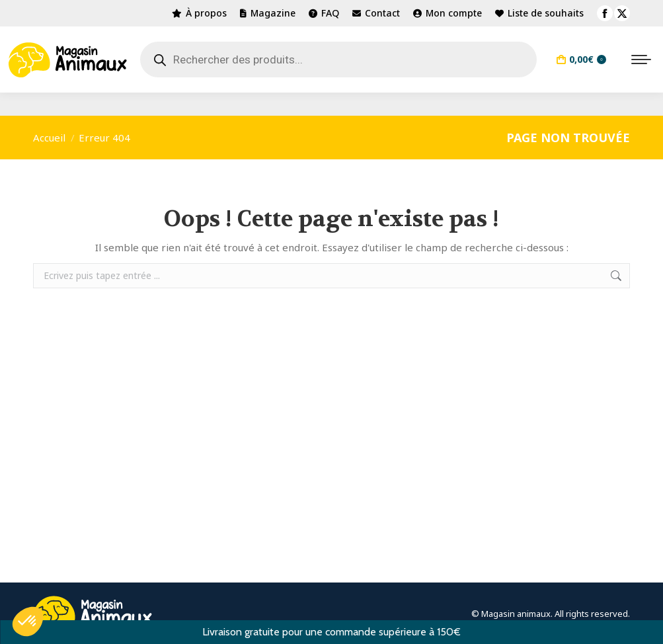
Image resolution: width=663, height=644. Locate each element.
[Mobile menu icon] (641, 60)
